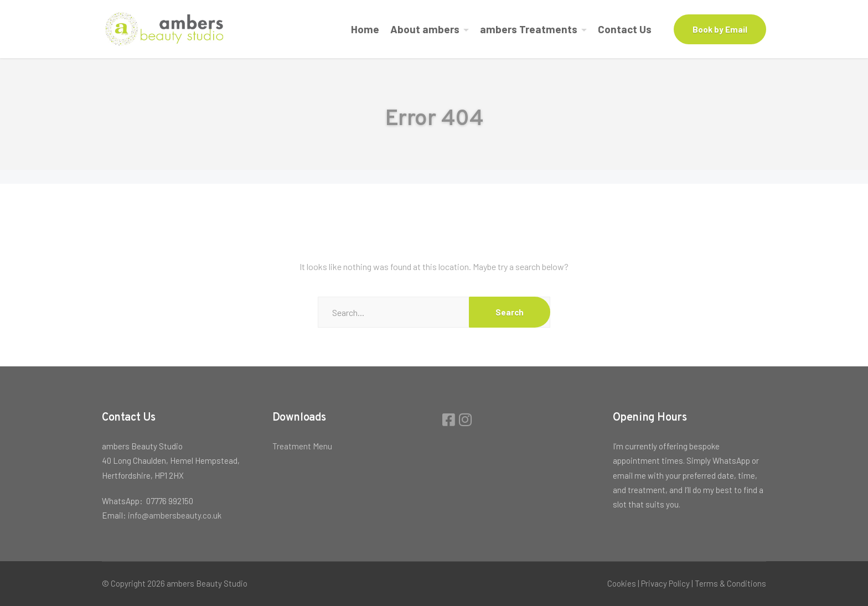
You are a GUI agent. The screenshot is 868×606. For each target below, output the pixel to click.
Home (365, 29)
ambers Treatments (529, 29)
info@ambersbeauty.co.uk (175, 515)
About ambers (425, 29)
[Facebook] (450, 419)
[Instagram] (465, 419)
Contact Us (625, 29)
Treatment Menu (302, 446)
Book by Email (720, 29)
